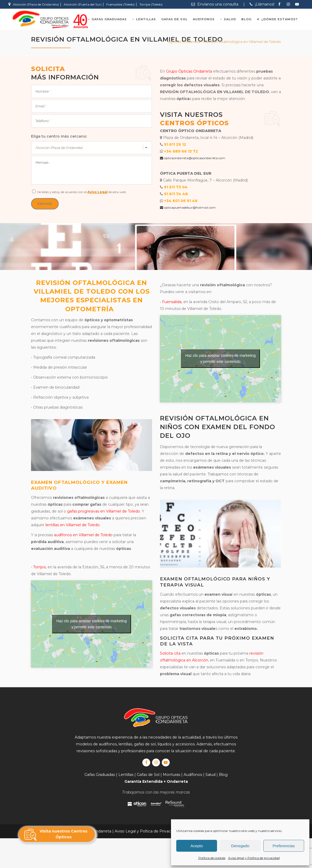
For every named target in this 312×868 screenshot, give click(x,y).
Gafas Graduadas (100, 775)
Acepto (197, 846)
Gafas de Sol (148, 775)
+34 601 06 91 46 (181, 201)
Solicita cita (170, 653)
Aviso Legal (97, 192)
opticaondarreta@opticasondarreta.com (193, 158)
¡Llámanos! (262, 4)
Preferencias (284, 846)
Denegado (240, 846)
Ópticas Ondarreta (184, 42)
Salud (210, 775)
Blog (223, 775)
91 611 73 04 (176, 187)
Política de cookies (212, 858)
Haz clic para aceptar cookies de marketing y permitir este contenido (92, 624)
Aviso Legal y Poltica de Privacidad (147, 831)
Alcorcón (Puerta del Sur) (83, 4)
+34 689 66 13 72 (181, 151)
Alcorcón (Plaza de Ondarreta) (36, 4)
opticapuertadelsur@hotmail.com (188, 207)
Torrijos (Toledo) (151, 4)
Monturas (172, 775)
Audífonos (193, 775)
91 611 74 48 (176, 194)
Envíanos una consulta (215, 4)
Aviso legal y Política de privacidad (254, 858)
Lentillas (126, 775)
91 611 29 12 (175, 144)
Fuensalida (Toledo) (120, 4)
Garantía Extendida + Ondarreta (156, 781)
